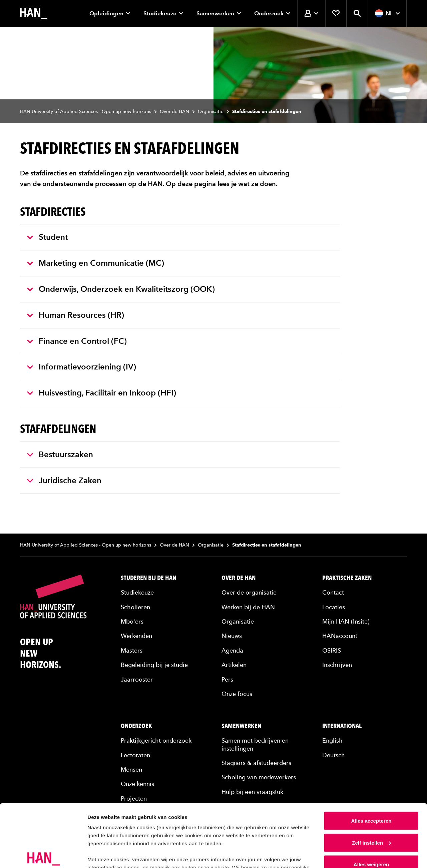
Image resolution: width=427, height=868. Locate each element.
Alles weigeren (371, 818)
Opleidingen (110, 13)
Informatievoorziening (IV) (82, 367)
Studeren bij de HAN (148, 578)
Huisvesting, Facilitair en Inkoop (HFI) (102, 393)
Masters (132, 650)
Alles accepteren (371, 774)
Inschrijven (337, 665)
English (332, 740)
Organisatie (211, 112)
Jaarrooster (137, 679)
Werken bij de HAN (248, 607)
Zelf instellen (371, 796)
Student (47, 237)
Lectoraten (135, 755)
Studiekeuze (163, 13)
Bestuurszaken (60, 454)
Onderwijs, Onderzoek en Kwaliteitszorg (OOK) (121, 289)
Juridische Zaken (64, 480)
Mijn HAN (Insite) (346, 621)
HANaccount (340, 636)
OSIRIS (332, 650)
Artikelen (234, 665)
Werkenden (136, 636)
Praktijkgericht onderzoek (156, 740)
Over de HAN (174, 112)
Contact (333, 592)
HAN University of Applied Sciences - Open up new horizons (86, 112)
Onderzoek (272, 13)
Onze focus (237, 694)
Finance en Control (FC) (77, 341)
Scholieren (135, 607)
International (342, 726)
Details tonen (103, 855)
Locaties (334, 607)
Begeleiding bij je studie (154, 665)
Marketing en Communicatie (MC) (96, 263)
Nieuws (232, 636)
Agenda (232, 650)
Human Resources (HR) (76, 315)
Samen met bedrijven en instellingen (255, 744)
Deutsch (334, 755)
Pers (227, 679)
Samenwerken (219, 13)
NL (387, 13)
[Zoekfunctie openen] (357, 13)
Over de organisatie (249, 592)
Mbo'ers (132, 621)
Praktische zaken (347, 578)
